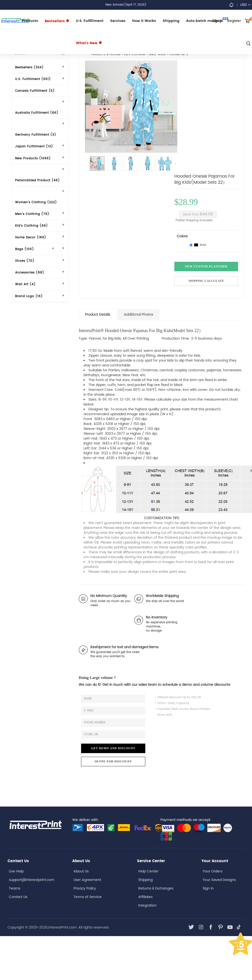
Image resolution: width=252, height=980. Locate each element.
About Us (81, 871)
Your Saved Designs (219, 880)
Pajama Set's (179, 55)
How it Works (144, 21)
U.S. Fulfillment (90, 21)
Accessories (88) (30, 273)
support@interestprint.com (31, 880)
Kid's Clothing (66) (31, 226)
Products (30, 21)
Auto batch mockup (207, 20)
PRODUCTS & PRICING (106, 55)
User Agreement (87, 880)
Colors (182, 236)
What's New (89, 43)
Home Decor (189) (31, 237)
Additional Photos (138, 315)
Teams (15, 888)
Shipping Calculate (206, 281)
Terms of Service (88, 897)
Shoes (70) (25, 261)
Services (118, 21)
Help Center (148, 871)
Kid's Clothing (135, 55)
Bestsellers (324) (29, 67)
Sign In (208, 888)
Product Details (98, 315)
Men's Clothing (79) (32, 214)
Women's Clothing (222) (36, 202)
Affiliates (145, 897)
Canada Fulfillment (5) (35, 91)
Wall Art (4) (25, 284)
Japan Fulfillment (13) (34, 146)
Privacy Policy (85, 888)
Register (234, 21)
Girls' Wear (157, 55)
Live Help (16, 871)
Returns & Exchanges (156, 888)
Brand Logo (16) (29, 296)
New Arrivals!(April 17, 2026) (126, 5)
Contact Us (18, 897)
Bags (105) (25, 249)
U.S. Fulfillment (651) (33, 79)
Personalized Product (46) (37, 180)
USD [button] (245, 5)
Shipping (171, 21)
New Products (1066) (33, 158)
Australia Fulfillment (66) (37, 113)
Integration (147, 905)
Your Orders (213, 871)
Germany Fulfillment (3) (36, 135)
